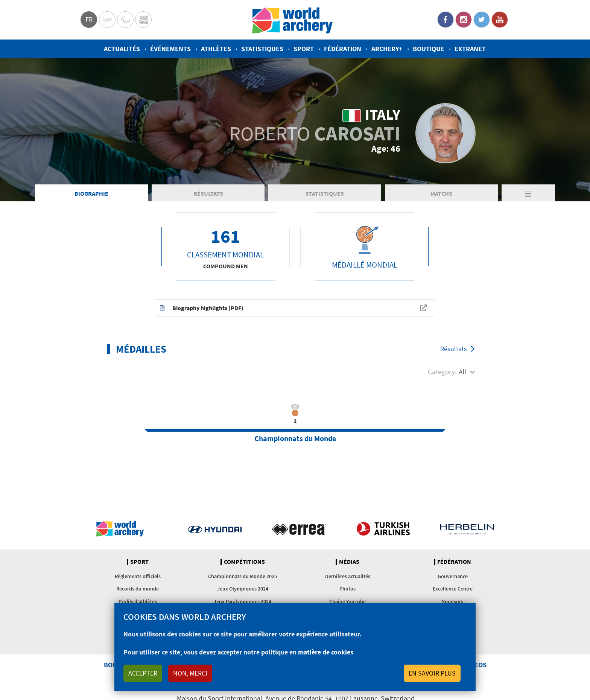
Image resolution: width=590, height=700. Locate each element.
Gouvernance (453, 576)
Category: (442, 371)
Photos (347, 589)
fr (89, 19)
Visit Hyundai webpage (215, 529)
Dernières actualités (348, 576)
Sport (304, 49)
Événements (170, 49)
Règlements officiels (138, 576)
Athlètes (216, 49)
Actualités (122, 49)
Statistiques (262, 49)
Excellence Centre (453, 589)
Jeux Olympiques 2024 (243, 589)
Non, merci (190, 673)
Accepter (143, 673)
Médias (349, 562)
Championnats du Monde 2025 (243, 576)
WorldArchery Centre (143, 20)
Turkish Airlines (383, 529)
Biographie (91, 193)
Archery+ (387, 49)
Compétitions (244, 562)
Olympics (107, 20)
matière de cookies (326, 652)
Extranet (470, 49)
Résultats (208, 193)
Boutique (429, 49)
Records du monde (138, 589)
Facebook (446, 20)
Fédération (343, 49)
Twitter (482, 20)
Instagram (464, 20)
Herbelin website (467, 529)
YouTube (500, 20)
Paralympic (125, 20)
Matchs (441, 193)
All (462, 371)
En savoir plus (432, 673)
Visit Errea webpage (299, 529)
